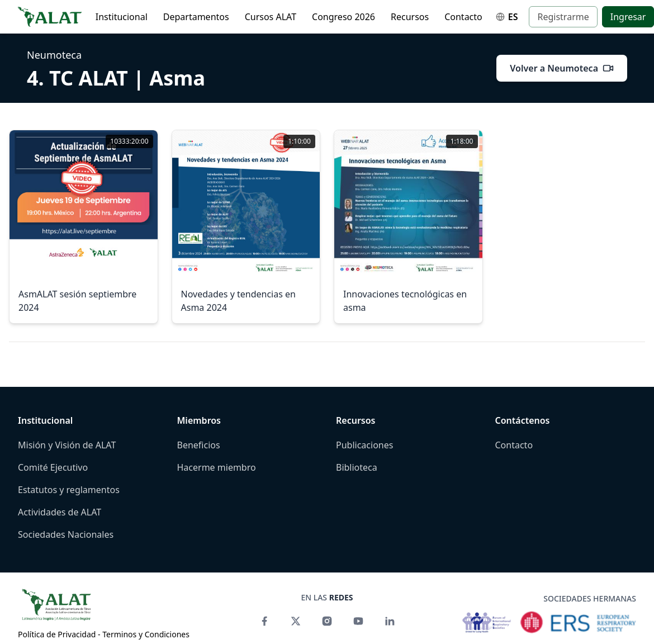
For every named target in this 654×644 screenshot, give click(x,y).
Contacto (463, 17)
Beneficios (199, 445)
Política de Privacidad (57, 634)
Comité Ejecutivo (53, 467)
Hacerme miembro (217, 467)
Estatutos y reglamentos (69, 490)
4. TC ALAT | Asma (116, 78)
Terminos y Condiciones (146, 634)
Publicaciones (364, 445)
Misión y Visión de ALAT (67, 445)
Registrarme (563, 17)
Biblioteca (357, 467)
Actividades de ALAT (60, 512)
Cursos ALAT (271, 17)
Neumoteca (54, 55)
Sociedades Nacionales (66, 534)
